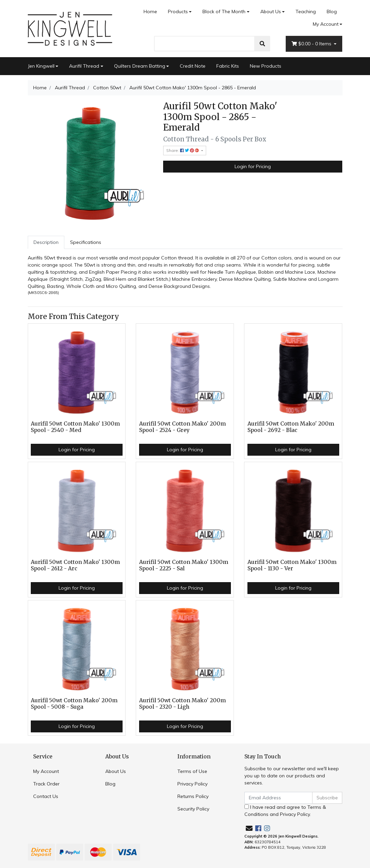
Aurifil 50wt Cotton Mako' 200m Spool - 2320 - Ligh (182, 704)
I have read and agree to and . (285, 811)
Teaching (306, 12)
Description (46, 242)
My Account (46, 771)
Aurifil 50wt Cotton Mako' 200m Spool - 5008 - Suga (74, 704)
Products (178, 12)
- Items (312, 44)
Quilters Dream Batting (140, 66)
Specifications (86, 242)
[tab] (46, 242)
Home (150, 12)
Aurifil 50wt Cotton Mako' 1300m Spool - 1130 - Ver (292, 565)
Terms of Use (192, 771)
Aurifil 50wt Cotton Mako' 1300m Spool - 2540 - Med (75, 427)
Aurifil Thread (84, 66)
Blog (332, 12)
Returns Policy (193, 796)
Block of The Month (224, 12)
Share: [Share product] (183, 150)
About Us (271, 12)
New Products (266, 66)
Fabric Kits (228, 66)
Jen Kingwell (41, 66)
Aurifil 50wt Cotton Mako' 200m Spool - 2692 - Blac (291, 427)
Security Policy (193, 809)
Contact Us (46, 796)
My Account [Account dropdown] (326, 24)
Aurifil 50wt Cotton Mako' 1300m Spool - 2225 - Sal (184, 565)
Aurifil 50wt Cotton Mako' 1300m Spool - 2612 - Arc (75, 565)
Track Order (46, 784)
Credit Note (193, 66)
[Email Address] (279, 798)
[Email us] (249, 828)
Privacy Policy (192, 784)
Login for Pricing (253, 166)
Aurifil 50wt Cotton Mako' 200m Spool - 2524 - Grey (182, 427)
